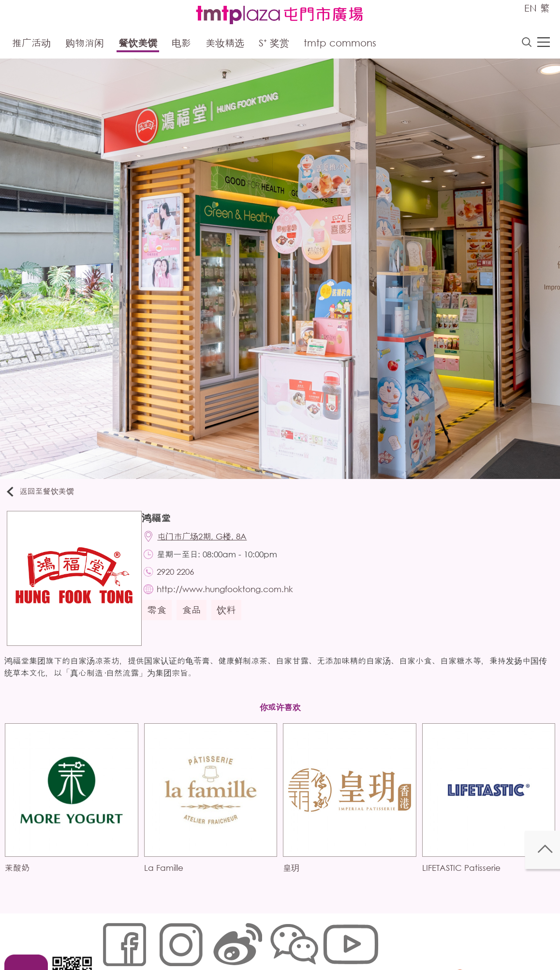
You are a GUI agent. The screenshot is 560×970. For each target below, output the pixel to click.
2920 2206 (182, 580)
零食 (162, 621)
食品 (196, 621)
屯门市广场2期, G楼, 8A (209, 542)
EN (531, 8)
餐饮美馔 (138, 45)
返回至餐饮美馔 (45, 494)
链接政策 (198, 939)
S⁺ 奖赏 (274, 45)
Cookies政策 (156, 939)
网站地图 (114, 939)
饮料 (231, 621)
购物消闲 (85, 45)
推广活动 (31, 45)
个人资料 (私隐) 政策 (252, 939)
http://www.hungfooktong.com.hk (232, 599)
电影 (181, 45)
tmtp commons (340, 45)
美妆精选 (225, 45)
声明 (300, 939)
